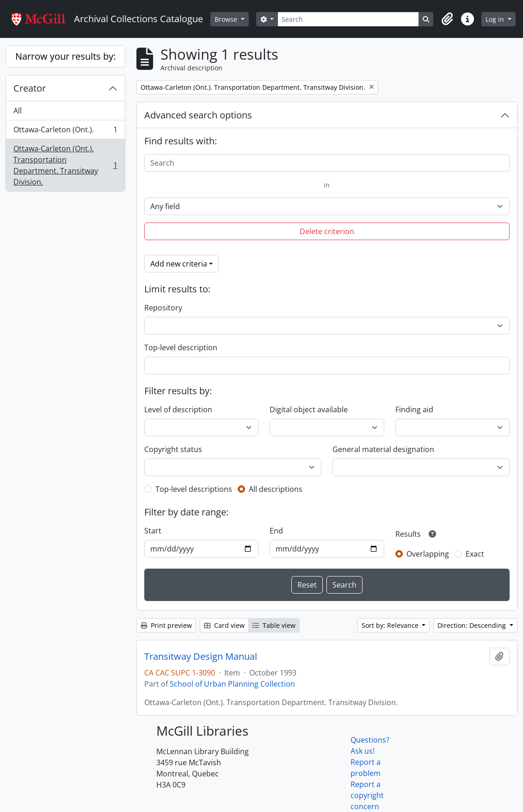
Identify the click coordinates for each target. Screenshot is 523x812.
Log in (496, 19)
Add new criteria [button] (179, 264)
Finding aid (414, 409)
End (276, 531)
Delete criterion (327, 231)
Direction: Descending (473, 625)
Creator (30, 88)
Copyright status (173, 449)
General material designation (383, 449)
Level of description (178, 409)
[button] (447, 19)
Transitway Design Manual (201, 657)
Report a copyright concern (367, 795)
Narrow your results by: (65, 56)
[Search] (348, 19)
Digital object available (309, 409)
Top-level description (181, 347)
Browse (227, 19)
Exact (475, 554)
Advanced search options (198, 115)
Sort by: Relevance (391, 625)
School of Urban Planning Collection (232, 684)
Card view (224, 625)
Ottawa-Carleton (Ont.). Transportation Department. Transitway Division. (65, 165)
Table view (274, 625)
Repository (163, 308)
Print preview (166, 625)
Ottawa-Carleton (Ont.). (65, 132)
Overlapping (428, 554)
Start (153, 531)
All (18, 111)
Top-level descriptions (194, 489)
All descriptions (276, 489)
